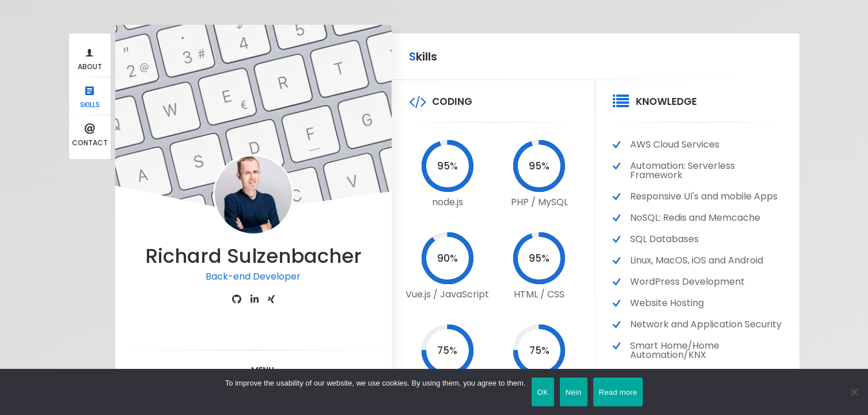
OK (543, 392)
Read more (618, 392)
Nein (574, 392)
